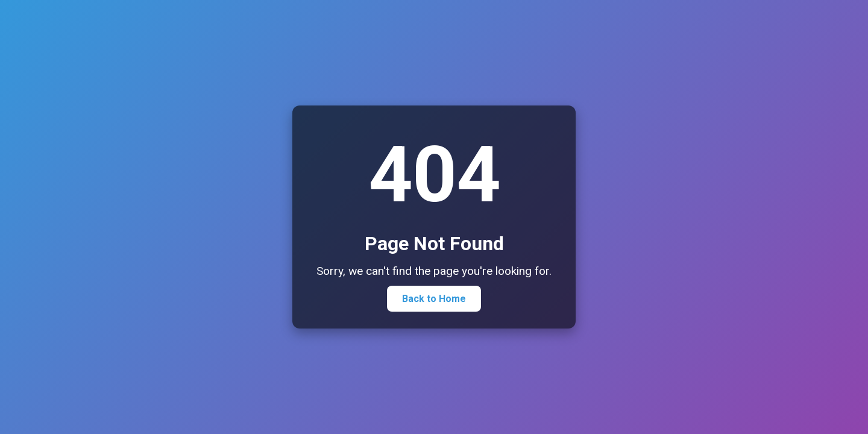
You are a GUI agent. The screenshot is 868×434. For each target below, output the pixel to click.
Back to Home (434, 299)
